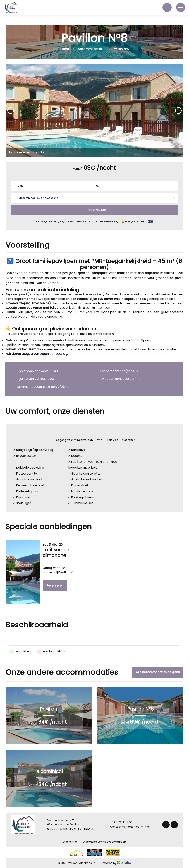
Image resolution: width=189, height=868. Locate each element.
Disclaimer (70, 842)
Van (20, 186)
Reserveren (55, 585)
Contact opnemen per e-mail (128, 827)
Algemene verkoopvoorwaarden (105, 842)
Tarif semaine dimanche (58, 553)
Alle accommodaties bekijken (158, 672)
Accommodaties (90, 49)
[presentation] (11, 110)
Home (65, 49)
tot (98, 186)
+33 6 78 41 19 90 (119, 822)
